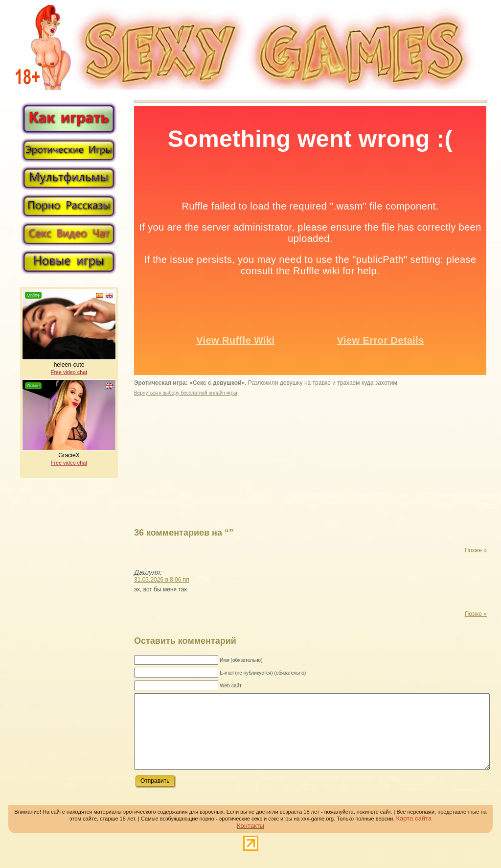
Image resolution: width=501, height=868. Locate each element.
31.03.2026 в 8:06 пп (162, 580)
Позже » (476, 550)
